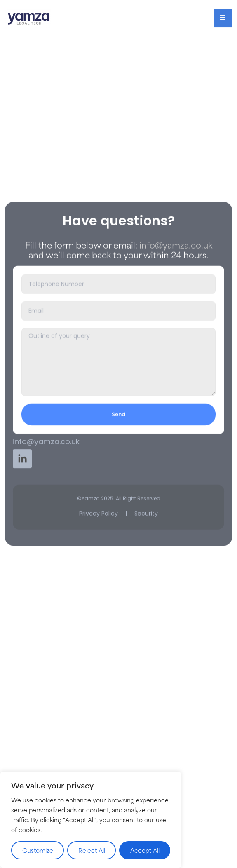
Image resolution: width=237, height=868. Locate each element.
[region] (91, 820)
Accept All (145, 850)
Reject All (92, 850)
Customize (38, 850)
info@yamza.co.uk (176, 300)
